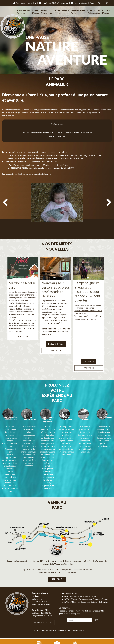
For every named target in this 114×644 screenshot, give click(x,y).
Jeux (92, 3)
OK (97, 589)
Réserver (89, 351)
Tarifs (30, 3)
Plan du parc (57, 131)
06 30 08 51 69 (51, 3)
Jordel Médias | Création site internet (61, 625)
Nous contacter (43, 591)
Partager (23, 326)
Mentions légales (104, 625)
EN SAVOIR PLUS (56, 333)
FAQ (99, 3)
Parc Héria (19, 3)
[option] (57, 204)
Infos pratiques (79, 3)
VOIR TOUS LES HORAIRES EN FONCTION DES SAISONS (60, 599)
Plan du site (93, 625)
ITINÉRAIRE (57, 548)
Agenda (65, 3)
